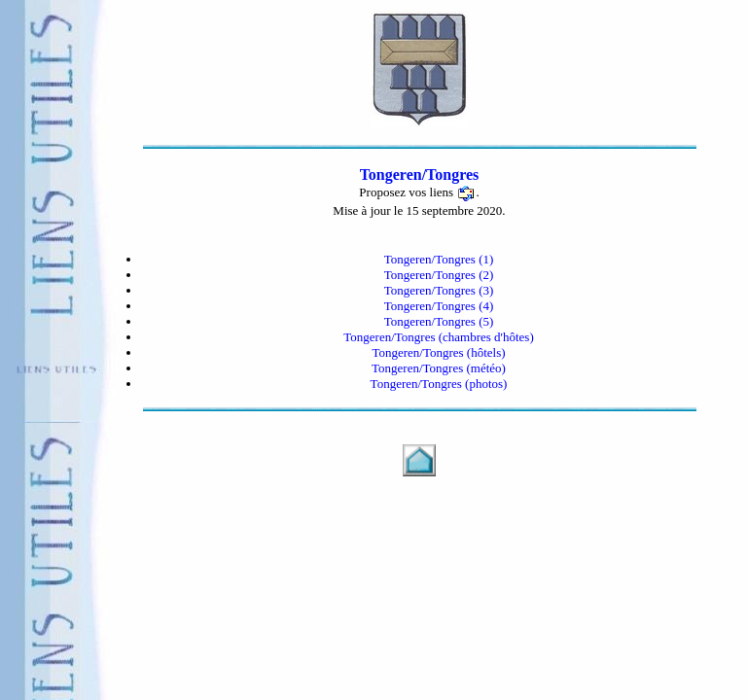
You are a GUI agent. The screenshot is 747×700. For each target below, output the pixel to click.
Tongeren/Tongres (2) (439, 275)
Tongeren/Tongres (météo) (439, 368)
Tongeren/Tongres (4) (439, 306)
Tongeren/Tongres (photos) (439, 384)
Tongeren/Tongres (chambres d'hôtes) (438, 337)
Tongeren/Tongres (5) (439, 321)
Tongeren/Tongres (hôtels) (438, 352)
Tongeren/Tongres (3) (439, 290)
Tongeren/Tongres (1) (439, 259)
